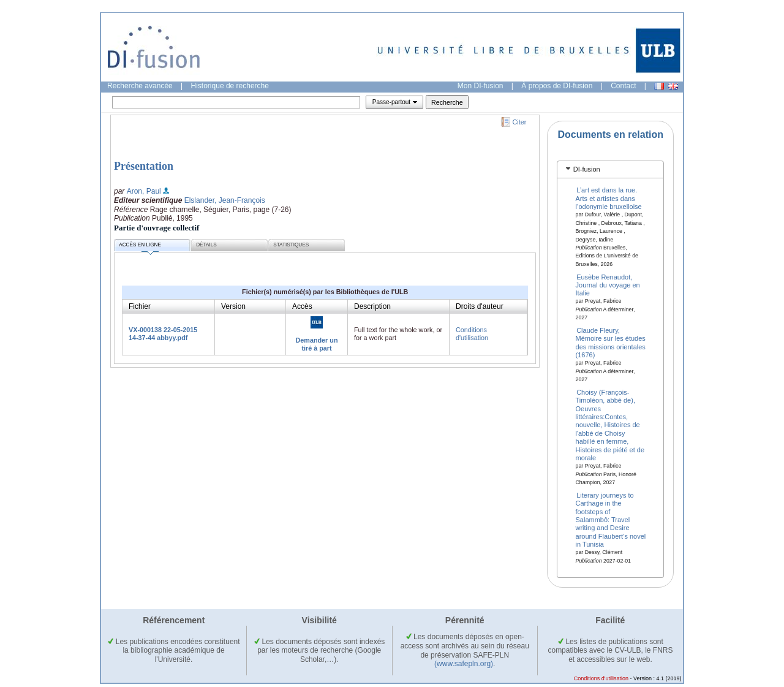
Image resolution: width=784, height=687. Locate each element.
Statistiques (291, 245)
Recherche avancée (140, 86)
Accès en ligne (140, 247)
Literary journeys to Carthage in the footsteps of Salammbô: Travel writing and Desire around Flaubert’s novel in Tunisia (611, 519)
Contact (623, 86)
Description (372, 306)
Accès (302, 306)
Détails (206, 245)
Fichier (140, 306)
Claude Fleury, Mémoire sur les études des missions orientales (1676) (611, 343)
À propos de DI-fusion (557, 86)
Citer (520, 122)
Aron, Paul (144, 191)
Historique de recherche (230, 86)
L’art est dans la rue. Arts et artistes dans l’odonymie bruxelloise (609, 198)
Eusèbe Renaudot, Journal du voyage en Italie (608, 285)
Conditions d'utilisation (472, 334)
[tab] (610, 169)
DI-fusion (587, 169)
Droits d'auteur (480, 306)
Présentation (144, 166)
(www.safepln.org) (464, 664)
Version (233, 306)
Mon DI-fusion (481, 86)
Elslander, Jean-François (225, 200)
